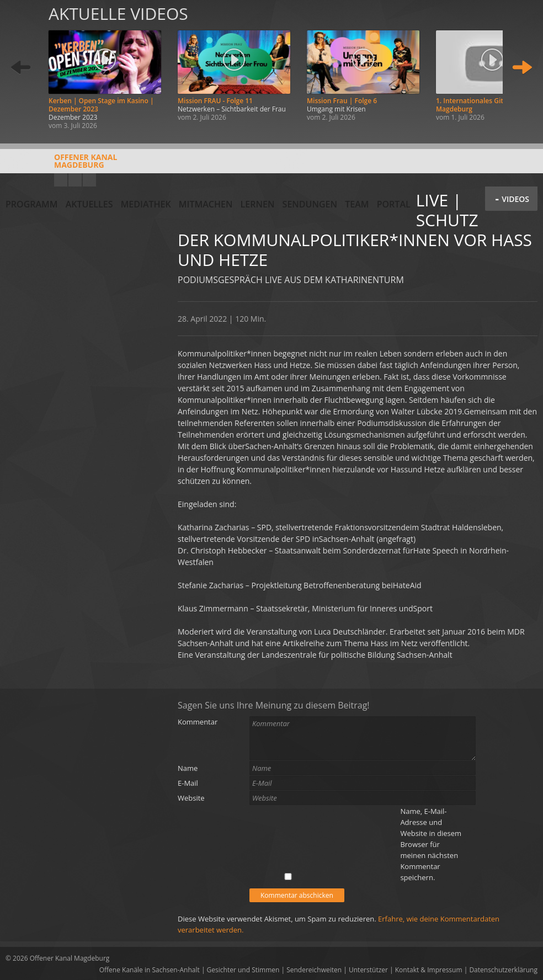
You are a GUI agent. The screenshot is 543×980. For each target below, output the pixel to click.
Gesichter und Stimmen (243, 970)
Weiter (522, 68)
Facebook (75, 180)
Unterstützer (368, 970)
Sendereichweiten (314, 970)
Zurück (21, 68)
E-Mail (188, 783)
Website (191, 798)
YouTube (61, 180)
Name (188, 768)
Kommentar (198, 722)
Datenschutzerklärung (503, 970)
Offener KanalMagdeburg (61, 165)
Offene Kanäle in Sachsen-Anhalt (150, 970)
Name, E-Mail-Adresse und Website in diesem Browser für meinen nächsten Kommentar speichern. (431, 844)
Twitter (89, 180)
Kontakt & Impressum (429, 970)
